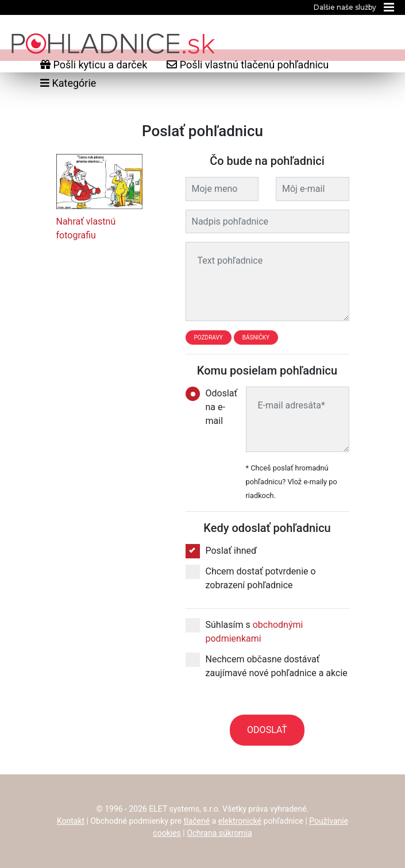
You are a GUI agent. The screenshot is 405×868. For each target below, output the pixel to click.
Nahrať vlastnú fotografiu (86, 228)
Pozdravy (209, 337)
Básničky (256, 337)
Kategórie (68, 83)
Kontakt (71, 821)
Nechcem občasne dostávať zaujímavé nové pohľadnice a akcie (267, 666)
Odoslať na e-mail (207, 406)
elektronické (240, 821)
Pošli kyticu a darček (94, 65)
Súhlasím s (244, 631)
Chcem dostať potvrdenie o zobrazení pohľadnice (251, 578)
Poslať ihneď (221, 551)
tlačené (197, 821)
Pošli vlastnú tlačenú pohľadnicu (248, 65)
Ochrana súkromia (219, 833)
